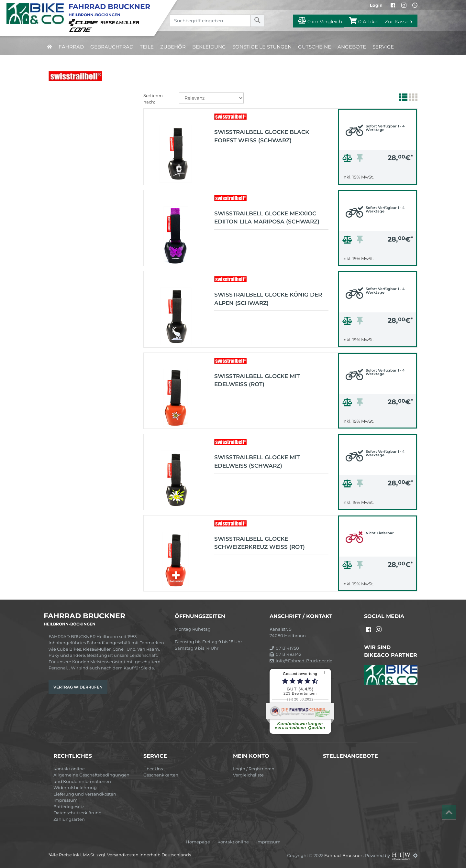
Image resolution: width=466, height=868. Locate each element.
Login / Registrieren (254, 769)
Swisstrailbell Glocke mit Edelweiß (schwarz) (257, 461)
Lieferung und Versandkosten (85, 794)
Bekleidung (209, 47)
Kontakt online (69, 769)
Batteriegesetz (69, 807)
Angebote (352, 47)
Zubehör (173, 47)
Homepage (198, 842)
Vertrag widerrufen (78, 687)
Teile (147, 47)
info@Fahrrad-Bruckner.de (301, 661)
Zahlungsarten (69, 819)
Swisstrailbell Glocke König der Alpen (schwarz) (268, 299)
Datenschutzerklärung (78, 813)
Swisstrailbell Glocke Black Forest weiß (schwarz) (262, 136)
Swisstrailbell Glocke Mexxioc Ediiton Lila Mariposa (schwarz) (267, 218)
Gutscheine (315, 47)
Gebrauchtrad (112, 47)
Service (383, 47)
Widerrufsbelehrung (75, 787)
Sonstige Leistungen (262, 47)
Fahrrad (71, 47)
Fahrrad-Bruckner (344, 855)
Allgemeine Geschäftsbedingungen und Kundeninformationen (91, 778)
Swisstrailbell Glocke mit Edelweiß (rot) (257, 380)
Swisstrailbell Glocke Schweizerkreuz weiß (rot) (260, 543)
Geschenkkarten (161, 775)
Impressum (66, 800)
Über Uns (153, 769)
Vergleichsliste (248, 775)
